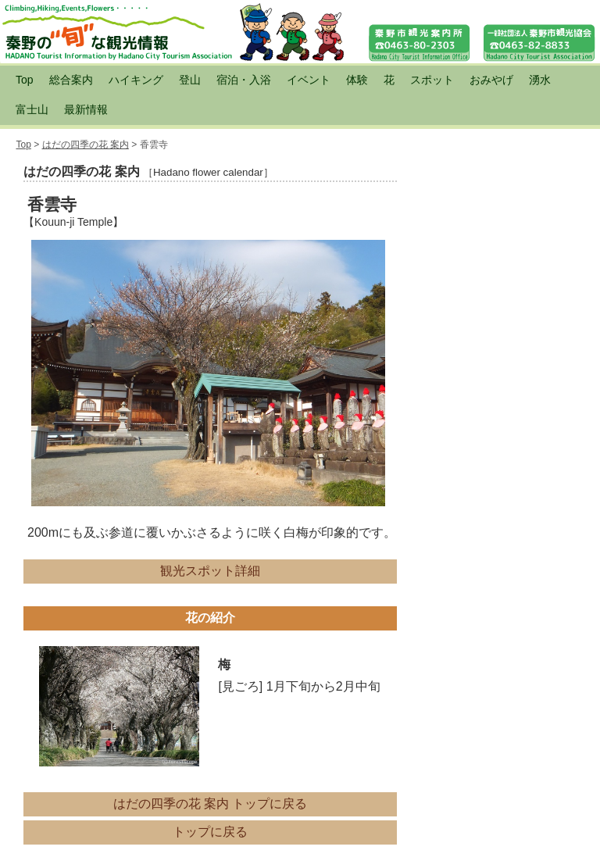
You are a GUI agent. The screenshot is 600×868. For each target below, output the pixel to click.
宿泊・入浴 (244, 80)
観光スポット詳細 (210, 571)
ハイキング (136, 80)
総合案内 (71, 80)
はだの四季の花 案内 (86, 145)
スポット (432, 80)
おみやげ (491, 80)
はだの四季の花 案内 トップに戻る (211, 804)
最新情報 (86, 109)
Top (25, 80)
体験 (357, 80)
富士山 (32, 109)
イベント (309, 80)
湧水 (540, 80)
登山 (190, 80)
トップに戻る (210, 832)
